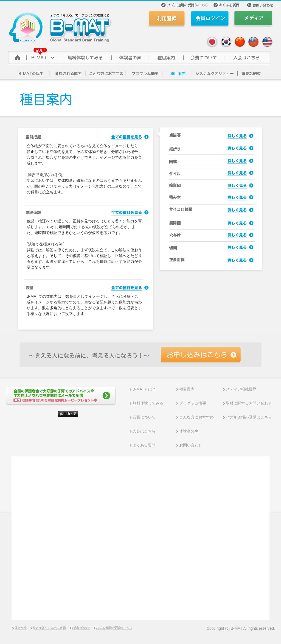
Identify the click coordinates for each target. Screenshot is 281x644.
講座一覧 (178, 73)
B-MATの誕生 (33, 73)
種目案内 (187, 389)
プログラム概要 (144, 73)
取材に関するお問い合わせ (249, 403)
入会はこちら (144, 431)
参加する (248, 56)
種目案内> (166, 56)
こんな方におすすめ (196, 417)
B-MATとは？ (144, 389)
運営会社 (21, 628)
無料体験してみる (148, 403)
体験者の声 (130, 56)
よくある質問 (144, 445)
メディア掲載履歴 (241, 389)
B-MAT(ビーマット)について (42, 56)
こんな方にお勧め (106, 73)
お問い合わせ (191, 445)
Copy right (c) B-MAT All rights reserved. (241, 628)
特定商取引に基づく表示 (49, 628)
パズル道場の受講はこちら (249, 417)
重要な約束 (252, 73)
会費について (204, 56)
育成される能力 (68, 73)
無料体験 (84, 56)
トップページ (17, 56)
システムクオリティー (215, 73)
